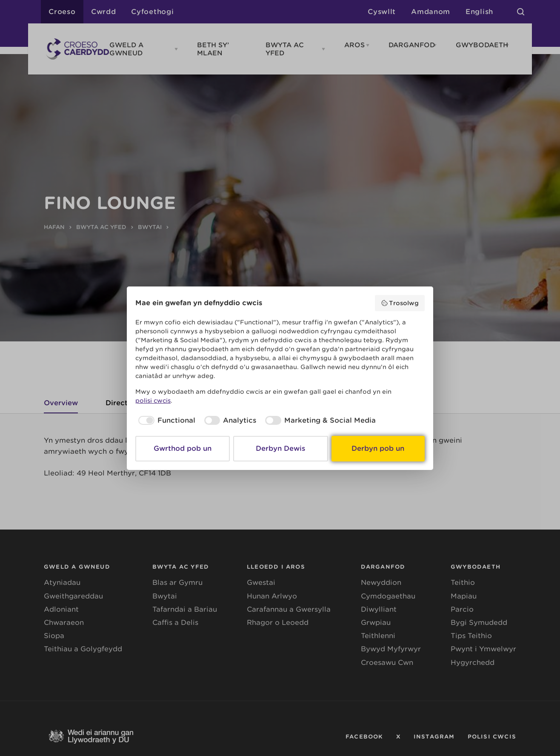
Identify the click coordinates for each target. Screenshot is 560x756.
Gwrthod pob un (183, 448)
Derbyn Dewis (280, 448)
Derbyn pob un (378, 448)
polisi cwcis (153, 401)
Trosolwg (400, 303)
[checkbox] (165, 421)
